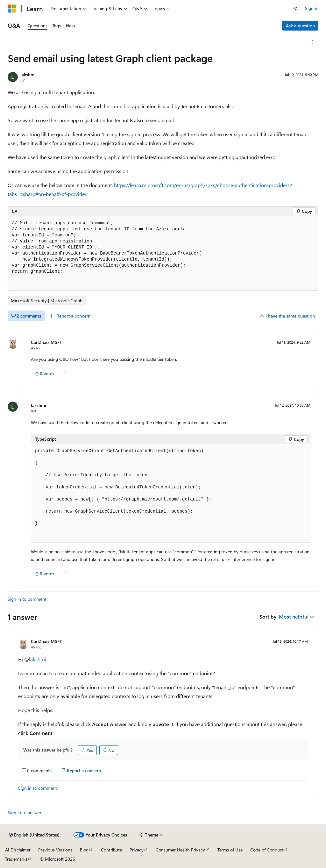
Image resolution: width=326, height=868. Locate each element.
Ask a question (300, 26)
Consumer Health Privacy (180, 850)
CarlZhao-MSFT (46, 342)
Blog (84, 850)
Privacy (137, 850)
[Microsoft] (12, 9)
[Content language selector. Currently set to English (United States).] (34, 835)
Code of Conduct (267, 850)
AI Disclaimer (18, 850)
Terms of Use (230, 850)
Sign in (312, 8)
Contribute (111, 850)
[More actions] (313, 42)
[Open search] (296, 9)
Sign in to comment (27, 599)
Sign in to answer (25, 812)
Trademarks (16, 859)
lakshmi (28, 75)
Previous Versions (55, 850)
